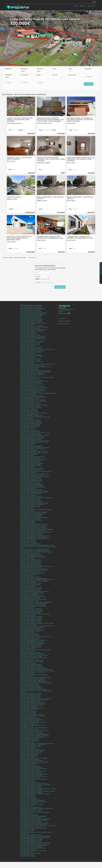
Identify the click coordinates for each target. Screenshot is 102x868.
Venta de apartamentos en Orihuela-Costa (32, 438)
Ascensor (88, 77)
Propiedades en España (31, 306)
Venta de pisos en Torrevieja (28, 376)
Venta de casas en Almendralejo (29, 454)
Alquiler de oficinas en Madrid (29, 712)
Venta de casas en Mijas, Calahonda (30, 425)
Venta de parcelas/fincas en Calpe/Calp (31, 446)
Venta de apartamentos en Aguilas (30, 738)
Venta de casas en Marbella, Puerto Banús (32, 396)
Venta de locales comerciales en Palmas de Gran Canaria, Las (37, 350)
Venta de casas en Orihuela (28, 748)
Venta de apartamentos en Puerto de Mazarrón (34, 828)
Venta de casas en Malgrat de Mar (30, 799)
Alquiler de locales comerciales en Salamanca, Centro (35, 677)
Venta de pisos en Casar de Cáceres (30, 421)
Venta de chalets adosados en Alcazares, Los (33, 557)
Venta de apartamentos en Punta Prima (31, 502)
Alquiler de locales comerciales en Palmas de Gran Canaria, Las (38, 364)
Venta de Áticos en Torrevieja (28, 450)
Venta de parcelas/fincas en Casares (30, 629)
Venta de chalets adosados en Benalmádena (33, 336)
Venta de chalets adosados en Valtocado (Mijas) (34, 845)
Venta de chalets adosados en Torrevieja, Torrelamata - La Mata (38, 789)
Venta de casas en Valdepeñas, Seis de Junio (33, 800)
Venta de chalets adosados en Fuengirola (32, 642)
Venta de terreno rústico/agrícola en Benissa (33, 457)
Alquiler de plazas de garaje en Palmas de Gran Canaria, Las (37, 808)
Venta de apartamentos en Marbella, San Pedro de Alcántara (37, 377)
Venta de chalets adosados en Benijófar (31, 520)
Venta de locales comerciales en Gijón (31, 479)
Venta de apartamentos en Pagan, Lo (31, 773)
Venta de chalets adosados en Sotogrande (32, 351)
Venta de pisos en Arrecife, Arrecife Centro (32, 595)
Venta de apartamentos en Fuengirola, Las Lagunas (35, 447)
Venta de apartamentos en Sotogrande (31, 515)
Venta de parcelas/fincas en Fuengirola (31, 687)
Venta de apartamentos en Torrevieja (31, 316)
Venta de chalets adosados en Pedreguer (32, 463)
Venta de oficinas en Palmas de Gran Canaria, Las (34, 525)
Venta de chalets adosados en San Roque (32, 556)
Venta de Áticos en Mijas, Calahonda (30, 696)
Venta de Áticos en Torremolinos (29, 740)
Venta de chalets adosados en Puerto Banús (33, 703)
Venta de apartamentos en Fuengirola (31, 307)
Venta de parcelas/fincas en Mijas (30, 398)
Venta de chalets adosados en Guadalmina (32, 389)
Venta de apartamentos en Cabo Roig (31, 767)
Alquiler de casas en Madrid (28, 346)
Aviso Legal (62, 318)
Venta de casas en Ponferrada (29, 625)
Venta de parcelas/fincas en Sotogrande (31, 416)
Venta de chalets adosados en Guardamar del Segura (35, 836)
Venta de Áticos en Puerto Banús (29, 553)
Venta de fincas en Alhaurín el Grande (31, 588)
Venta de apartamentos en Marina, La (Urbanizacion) (35, 819)
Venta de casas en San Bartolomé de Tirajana (33, 802)
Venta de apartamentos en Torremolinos (32, 361)
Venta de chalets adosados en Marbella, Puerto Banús (35, 371)
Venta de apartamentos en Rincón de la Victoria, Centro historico (38, 826)
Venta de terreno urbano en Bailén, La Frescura (33, 459)
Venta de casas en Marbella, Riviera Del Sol (32, 475)
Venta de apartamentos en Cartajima (31, 822)
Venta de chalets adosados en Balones (31, 786)
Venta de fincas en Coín (27, 445)
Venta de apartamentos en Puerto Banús (32, 326)
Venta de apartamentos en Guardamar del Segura (34, 405)
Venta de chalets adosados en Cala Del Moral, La (34, 451)
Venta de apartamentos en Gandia (30, 638)
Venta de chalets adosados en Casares (31, 466)
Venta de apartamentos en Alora (29, 601)
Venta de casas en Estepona (28, 332)
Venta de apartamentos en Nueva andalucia (33, 309)
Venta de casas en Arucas (27, 673)
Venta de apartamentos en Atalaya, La (31, 516)
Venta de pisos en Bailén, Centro (29, 659)
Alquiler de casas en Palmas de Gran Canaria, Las (34, 381)
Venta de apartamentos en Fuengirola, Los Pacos (34, 823)
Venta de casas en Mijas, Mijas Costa (30, 585)
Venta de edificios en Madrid (28, 717)
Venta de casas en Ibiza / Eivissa (29, 430)
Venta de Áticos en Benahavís (29, 473)
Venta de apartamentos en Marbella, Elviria (32, 375)
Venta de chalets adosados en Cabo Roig (32, 667)
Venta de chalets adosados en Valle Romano (33, 745)
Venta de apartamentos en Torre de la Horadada (34, 820)
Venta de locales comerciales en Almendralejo (33, 527)
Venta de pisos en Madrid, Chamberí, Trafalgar (33, 689)
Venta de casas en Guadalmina (29, 803)
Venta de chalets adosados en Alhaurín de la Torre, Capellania (37, 791)
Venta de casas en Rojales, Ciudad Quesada (32, 750)
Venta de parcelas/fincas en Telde (30, 721)
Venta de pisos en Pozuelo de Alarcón (31, 818)
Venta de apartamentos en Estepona (31, 318)
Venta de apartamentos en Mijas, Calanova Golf (33, 824)
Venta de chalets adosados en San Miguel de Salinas (35, 441)
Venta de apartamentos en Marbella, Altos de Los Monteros (37, 580)
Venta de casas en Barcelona (28, 582)
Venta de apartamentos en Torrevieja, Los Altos (33, 769)
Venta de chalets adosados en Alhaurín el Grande (34, 442)
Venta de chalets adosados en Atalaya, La (32, 535)
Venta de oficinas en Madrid (28, 713)
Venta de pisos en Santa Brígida (29, 594)
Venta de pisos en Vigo (27, 726)
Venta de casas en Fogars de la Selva (30, 646)
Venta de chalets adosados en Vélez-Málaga (33, 643)
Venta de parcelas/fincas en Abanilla (30, 631)
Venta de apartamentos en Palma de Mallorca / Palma (35, 532)
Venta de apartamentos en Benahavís (31, 311)
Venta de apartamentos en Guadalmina (31, 408)
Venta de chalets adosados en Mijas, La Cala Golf (34, 453)
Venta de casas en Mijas (27, 508)
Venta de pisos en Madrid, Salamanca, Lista (32, 487)
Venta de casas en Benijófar (28, 796)
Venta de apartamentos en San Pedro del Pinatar (34, 774)
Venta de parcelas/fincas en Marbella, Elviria (32, 630)
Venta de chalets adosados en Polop (30, 465)
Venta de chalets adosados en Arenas (31, 622)
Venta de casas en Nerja (27, 852)
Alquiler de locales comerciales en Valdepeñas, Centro (35, 650)
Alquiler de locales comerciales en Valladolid (33, 679)
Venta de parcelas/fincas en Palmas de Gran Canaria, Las (36, 498)
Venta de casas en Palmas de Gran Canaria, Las (33, 313)
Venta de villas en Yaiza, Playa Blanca (31, 478)
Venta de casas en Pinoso (27, 558)
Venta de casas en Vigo (27, 676)
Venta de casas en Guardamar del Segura (32, 705)
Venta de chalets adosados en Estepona (31, 322)
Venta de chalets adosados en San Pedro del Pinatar (35, 539)
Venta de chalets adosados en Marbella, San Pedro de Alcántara (38, 393)
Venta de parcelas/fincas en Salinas (30, 652)
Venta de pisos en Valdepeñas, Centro (31, 544)
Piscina (40, 83)
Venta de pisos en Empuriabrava (29, 815)
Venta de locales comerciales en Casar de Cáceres (34, 762)
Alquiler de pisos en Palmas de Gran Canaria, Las (34, 524)
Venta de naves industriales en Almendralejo (33, 716)
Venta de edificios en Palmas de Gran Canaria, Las (34, 569)
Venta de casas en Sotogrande (29, 707)
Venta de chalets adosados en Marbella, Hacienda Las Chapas (38, 671)
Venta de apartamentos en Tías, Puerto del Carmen (35, 734)
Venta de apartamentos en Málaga (30, 328)
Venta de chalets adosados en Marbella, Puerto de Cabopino (37, 623)
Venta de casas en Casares (28, 357)
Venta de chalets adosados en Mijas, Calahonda (34, 537)
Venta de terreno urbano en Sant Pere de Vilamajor (35, 812)
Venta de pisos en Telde (27, 363)
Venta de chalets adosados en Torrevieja (31, 356)
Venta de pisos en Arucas (27, 633)
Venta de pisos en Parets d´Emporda (31, 404)
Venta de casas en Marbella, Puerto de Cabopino (34, 675)
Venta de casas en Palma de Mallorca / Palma (33, 848)
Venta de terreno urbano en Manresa (31, 811)
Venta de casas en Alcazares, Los (29, 755)
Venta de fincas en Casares (28, 856)
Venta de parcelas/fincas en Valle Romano (32, 654)
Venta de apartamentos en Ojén (29, 368)
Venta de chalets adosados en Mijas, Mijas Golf (33, 606)
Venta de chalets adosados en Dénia (30, 554)
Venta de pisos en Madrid (27, 511)
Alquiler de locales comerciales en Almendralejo (34, 758)
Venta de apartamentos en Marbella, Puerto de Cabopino (36, 552)
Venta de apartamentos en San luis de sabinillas (34, 517)
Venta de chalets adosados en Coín (30, 506)
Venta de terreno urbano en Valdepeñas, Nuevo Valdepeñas (37, 529)
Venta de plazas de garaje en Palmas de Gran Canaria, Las (36, 566)
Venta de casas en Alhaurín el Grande (31, 562)
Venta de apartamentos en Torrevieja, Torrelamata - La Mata (37, 545)
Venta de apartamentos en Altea (29, 634)
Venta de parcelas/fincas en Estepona (31, 383)
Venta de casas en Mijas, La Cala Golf (30, 753)
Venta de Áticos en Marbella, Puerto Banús (32, 504)
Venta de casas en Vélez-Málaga (29, 754)
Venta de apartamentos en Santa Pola (31, 732)
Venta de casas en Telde (27, 455)
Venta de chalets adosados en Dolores (31, 835)
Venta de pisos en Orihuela (28, 765)
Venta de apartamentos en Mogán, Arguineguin (34, 578)
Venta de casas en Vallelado (28, 586)
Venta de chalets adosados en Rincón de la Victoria (35, 844)
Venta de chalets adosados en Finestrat (31, 347)
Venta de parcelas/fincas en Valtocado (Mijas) (33, 722)
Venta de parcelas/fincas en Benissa (30, 590)
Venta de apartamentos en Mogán (30, 770)
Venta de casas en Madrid (27, 324)
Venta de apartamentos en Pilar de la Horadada (34, 512)
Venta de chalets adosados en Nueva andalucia (33, 323)
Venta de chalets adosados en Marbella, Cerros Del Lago (36, 670)
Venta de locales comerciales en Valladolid (32, 627)
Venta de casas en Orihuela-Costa (30, 749)
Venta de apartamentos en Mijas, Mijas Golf (32, 737)
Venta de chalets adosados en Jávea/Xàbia (32, 342)
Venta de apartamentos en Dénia (30, 729)
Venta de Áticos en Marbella (28, 428)
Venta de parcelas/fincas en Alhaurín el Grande (33, 528)
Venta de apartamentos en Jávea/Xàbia (31, 611)
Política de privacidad (47, 282)
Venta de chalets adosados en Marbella (31, 320)
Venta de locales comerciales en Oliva (31, 589)
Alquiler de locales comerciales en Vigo (31, 565)
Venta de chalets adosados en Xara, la (31, 841)
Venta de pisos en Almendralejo (29, 410)
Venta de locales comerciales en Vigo (31, 568)
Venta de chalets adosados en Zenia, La (31, 621)
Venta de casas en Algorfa (27, 795)
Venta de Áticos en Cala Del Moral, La (31, 639)
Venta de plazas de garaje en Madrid (30, 470)
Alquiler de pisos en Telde (27, 651)
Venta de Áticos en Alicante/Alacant (30, 613)
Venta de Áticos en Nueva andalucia (30, 434)
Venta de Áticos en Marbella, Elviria (30, 695)
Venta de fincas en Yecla (27, 467)
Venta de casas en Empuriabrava (29, 709)
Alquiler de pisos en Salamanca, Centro (31, 496)
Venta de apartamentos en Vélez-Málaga (32, 662)
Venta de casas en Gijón (27, 429)
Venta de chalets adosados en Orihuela (31, 533)
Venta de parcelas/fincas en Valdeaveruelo (32, 720)
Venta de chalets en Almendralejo (30, 741)
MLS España (62, 308)
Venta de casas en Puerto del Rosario (31, 494)
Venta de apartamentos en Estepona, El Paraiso (34, 603)
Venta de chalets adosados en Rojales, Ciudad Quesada (36, 372)
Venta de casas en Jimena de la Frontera (32, 752)
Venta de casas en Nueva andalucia (30, 344)
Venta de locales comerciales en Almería (32, 714)
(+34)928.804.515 (64, 314)
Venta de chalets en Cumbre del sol (30, 462)
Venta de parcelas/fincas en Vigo (29, 763)
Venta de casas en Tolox (27, 806)
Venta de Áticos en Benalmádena (30, 369)
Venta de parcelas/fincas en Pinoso (30, 343)
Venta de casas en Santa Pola (28, 540)
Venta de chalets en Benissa (28, 782)
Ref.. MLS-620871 (28, 194)
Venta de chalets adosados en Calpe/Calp (32, 331)
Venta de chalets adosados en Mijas (30, 335)
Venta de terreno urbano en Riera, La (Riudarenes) (34, 655)
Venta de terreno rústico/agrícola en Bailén (32, 573)
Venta (83, 6)
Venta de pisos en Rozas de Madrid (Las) (31, 610)
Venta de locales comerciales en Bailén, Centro (33, 681)
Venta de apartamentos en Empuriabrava (32, 733)
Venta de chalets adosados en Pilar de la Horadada (34, 491)
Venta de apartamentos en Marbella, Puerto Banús (35, 327)
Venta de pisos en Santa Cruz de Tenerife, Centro (34, 728)
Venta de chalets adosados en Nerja (30, 483)
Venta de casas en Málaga (27, 521)
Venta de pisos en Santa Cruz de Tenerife (32, 660)
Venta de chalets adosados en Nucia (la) (31, 490)
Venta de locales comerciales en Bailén (31, 810)
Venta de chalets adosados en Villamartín (32, 384)
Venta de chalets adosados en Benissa (31, 439)
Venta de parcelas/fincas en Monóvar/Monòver (33, 397)
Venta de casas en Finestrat (28, 798)
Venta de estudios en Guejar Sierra (30, 519)
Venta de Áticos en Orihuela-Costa (30, 778)
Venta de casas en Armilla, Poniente (30, 560)
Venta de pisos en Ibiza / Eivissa (29, 574)
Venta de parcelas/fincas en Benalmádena (32, 486)
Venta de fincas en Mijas (27, 711)
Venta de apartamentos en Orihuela (30, 500)
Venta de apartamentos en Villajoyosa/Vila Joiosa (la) (35, 417)
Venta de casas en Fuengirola (28, 543)
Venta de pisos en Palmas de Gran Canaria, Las (33, 314)
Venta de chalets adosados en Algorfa (31, 424)
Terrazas (24, 83)
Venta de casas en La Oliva (28, 541)
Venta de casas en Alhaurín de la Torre (31, 584)
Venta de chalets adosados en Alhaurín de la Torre (34, 474)
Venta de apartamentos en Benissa (30, 766)
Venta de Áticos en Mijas (27, 781)
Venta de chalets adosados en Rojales (31, 619)
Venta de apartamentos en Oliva (29, 412)
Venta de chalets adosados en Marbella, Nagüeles (34, 581)
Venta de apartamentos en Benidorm (31, 359)
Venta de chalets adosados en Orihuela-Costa (33, 400)
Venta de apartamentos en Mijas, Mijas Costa (33, 449)
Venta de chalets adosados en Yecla (30, 507)
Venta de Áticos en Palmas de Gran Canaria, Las (34, 779)
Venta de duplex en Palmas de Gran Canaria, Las (34, 777)
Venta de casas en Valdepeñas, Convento (32, 708)
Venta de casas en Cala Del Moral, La (30, 564)
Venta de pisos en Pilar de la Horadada (31, 656)
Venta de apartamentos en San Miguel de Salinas (34, 503)
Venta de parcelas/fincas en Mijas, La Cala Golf (33, 570)
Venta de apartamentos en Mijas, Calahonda (33, 387)
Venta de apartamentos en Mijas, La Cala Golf (33, 605)
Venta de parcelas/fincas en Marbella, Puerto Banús (35, 592)
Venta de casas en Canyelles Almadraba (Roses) (34, 492)
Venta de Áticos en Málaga (28, 615)
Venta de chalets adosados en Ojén (30, 701)
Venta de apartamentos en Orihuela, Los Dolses (34, 730)
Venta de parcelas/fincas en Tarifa (30, 684)
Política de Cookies (64, 324)
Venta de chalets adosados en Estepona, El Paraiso (34, 435)
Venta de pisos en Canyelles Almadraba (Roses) (33, 658)
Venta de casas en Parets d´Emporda (31, 348)
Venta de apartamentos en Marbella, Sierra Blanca (34, 736)
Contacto (91, 6)
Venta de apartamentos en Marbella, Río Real (33, 771)
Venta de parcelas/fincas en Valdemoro (31, 609)
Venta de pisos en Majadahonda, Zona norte (33, 531)
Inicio (76, 6)
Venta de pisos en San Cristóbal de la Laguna (33, 597)
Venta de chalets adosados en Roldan (31, 746)
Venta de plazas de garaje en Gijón (30, 759)
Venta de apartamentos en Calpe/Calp (31, 355)
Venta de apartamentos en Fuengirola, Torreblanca (35, 551)
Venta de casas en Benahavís (28, 443)
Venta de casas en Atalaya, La (28, 495)
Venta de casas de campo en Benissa (31, 853)
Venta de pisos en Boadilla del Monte (31, 688)
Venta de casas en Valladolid (28, 409)
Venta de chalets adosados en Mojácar (31, 790)
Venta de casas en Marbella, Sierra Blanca (32, 804)
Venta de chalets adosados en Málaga (31, 380)
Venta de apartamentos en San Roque (31, 693)
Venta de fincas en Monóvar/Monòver (31, 807)
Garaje (8, 83)
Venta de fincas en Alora (27, 855)
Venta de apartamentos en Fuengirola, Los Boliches (35, 549)
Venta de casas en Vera (27, 418)
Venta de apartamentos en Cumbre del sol (32, 437)
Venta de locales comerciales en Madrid (31, 373)
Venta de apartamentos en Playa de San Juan (33, 514)
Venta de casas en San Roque (28, 849)
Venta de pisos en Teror (27, 576)
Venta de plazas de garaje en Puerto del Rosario (34, 330)
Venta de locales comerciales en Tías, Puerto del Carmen (36, 471)
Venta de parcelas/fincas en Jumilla (30, 572)
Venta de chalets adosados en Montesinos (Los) (33, 668)
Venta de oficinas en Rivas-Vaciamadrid (31, 761)
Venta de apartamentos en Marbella (30, 310)
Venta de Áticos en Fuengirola (29, 334)
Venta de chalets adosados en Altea (30, 392)
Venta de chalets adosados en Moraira (31, 458)
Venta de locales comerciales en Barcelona (32, 680)
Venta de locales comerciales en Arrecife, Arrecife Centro (36, 683)
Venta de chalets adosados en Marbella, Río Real (34, 700)
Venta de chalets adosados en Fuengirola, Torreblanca (35, 699)
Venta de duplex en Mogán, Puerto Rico (31, 775)
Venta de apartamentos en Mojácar (30, 598)
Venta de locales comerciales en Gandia (31, 480)
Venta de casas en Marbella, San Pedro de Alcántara (35, 476)
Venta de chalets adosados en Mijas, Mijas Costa (34, 413)
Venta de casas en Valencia (28, 757)
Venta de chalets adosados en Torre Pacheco (33, 704)
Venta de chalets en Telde (27, 742)
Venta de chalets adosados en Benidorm (32, 617)
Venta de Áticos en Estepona (28, 354)
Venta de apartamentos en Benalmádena (32, 315)
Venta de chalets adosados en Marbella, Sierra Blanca (35, 794)
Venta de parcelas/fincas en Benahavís (31, 352)
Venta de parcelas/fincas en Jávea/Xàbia (31, 484)
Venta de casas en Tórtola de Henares (31, 561)
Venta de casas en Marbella (28, 340)
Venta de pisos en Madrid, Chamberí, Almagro (33, 816)
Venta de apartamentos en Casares (30, 360)
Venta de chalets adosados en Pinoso (31, 787)
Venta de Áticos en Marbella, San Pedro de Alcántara (35, 614)
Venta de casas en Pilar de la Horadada (31, 644)
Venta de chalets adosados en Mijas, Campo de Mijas (35, 843)
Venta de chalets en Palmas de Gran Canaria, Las (34, 388)
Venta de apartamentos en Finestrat (30, 499)
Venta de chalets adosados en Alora (30, 697)
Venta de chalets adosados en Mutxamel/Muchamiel (35, 837)
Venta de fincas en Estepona (28, 523)
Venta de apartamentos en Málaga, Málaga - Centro (35, 367)
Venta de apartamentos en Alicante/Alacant (33, 339)
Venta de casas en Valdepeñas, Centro (31, 647)
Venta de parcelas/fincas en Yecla (30, 385)
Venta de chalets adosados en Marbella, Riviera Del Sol (35, 536)
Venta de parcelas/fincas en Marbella (31, 420)
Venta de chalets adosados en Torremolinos (32, 672)
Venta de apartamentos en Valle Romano (32, 827)
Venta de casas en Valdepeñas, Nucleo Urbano (33, 851)
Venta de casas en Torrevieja (28, 395)
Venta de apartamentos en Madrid (30, 406)
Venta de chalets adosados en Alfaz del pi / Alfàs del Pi (35, 785)
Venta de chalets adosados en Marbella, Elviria (33, 401)
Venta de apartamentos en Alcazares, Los (32, 461)
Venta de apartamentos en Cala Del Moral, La (33, 365)
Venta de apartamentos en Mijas (29, 379)
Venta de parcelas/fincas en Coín (29, 402)
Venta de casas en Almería (28, 607)
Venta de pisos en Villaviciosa (28, 724)
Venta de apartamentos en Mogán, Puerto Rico (33, 599)
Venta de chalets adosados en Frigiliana (31, 793)
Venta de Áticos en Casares (28, 663)
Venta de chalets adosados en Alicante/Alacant (33, 640)
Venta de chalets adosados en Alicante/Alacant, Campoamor (37, 744)
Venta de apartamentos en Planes (30, 635)
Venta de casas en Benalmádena (29, 414)
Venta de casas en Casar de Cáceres (30, 432)
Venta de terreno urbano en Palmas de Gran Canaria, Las (36, 510)
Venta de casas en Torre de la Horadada (31, 847)
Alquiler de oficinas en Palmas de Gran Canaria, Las (35, 433)
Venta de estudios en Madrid (28, 488)
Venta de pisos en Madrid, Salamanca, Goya (32, 725)
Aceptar (45, 282)
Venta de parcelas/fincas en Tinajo (30, 685)
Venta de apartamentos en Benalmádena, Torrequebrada (36, 602)
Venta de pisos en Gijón (27, 814)
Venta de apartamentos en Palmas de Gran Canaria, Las (36, 636)
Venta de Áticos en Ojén (27, 831)
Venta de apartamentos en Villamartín (31, 422)
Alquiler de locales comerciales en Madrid (32, 469)
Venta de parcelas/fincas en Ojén (29, 482)
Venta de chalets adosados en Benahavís (32, 319)
